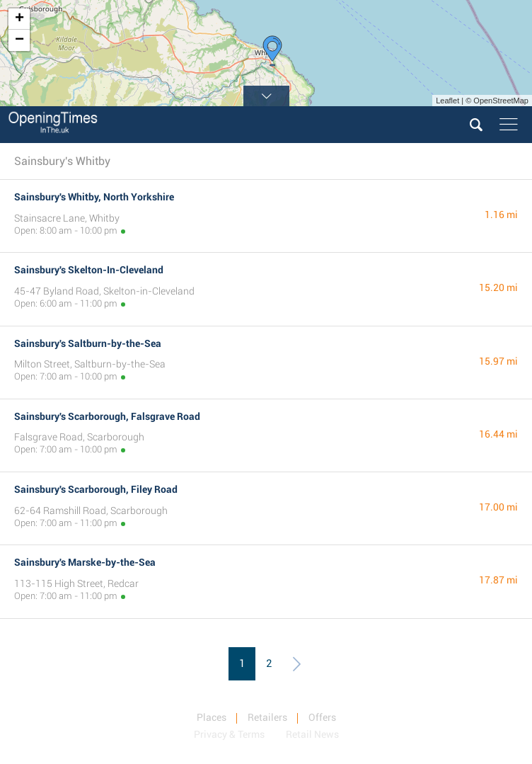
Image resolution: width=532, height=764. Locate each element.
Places (212, 717)
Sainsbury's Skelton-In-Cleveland (89, 270)
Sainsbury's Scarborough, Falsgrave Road (107, 416)
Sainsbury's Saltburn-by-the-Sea (88, 343)
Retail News (312, 734)
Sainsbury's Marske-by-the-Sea (85, 562)
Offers (322, 717)
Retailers (267, 717)
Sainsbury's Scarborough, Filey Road (96, 489)
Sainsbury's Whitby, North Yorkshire (94, 197)
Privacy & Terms (229, 734)
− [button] (19, 40)
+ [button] (19, 19)
